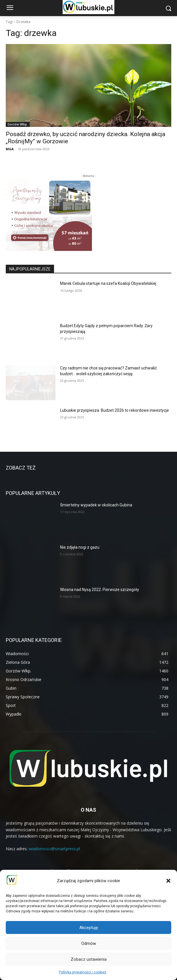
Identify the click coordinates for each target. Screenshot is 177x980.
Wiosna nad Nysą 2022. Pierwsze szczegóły (100, 590)
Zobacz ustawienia (89, 959)
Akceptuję (89, 928)
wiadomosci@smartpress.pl (54, 849)
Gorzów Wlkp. (18, 124)
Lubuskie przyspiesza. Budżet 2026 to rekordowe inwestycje (115, 410)
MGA (10, 149)
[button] (168, 881)
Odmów (89, 943)
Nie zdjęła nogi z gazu (80, 547)
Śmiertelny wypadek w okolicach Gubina (96, 505)
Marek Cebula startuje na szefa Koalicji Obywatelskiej (108, 283)
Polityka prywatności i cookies (83, 972)
